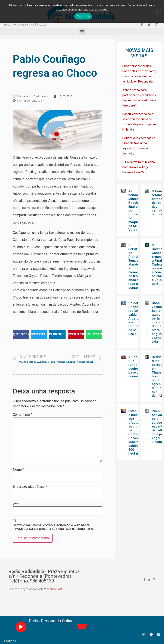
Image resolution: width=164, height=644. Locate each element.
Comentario (23, 415)
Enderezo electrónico (30, 487)
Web (16, 504)
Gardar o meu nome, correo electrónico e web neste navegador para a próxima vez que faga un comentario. (53, 527)
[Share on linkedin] (57, 334)
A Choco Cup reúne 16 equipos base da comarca (135, 367)
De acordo (83, 16)
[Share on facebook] (21, 334)
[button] (82, 31)
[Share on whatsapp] (94, 334)
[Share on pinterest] (76, 334)
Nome (18, 470)
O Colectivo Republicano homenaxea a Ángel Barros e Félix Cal (139, 167)
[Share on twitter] (39, 334)
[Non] (157, 11)
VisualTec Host (53, 589)
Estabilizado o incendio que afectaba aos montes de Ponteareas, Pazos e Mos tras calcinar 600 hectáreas (138, 432)
